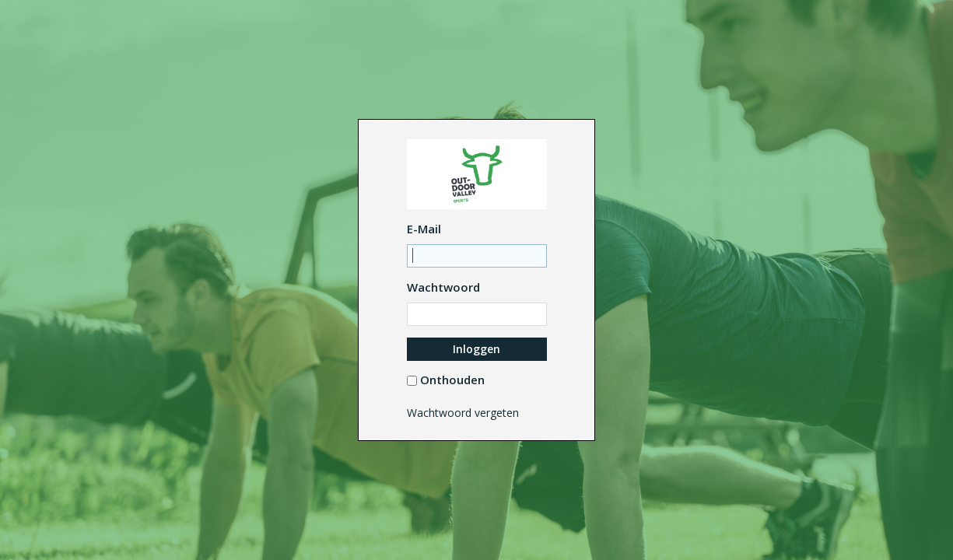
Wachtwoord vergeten (463, 413)
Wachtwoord (443, 287)
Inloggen (476, 349)
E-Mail (424, 229)
